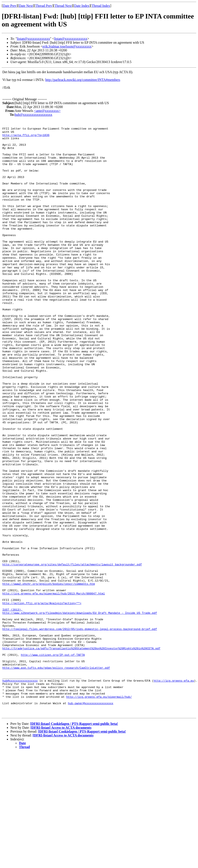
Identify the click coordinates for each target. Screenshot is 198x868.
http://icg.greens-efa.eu (174, 792)
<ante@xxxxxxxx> (47, 111)
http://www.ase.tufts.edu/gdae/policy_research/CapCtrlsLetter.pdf (56, 776)
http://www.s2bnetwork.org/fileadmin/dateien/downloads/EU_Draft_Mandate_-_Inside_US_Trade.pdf (80, 710)
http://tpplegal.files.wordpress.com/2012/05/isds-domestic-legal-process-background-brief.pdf (80, 730)
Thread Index (101, 6)
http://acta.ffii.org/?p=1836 (26, 137)
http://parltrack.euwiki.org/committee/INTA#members (83, 80)
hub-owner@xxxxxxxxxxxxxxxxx (91, 819)
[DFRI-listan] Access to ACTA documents (61, 843)
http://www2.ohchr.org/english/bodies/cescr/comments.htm (49, 675)
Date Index (82, 6)
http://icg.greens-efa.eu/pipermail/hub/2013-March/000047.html (54, 687)
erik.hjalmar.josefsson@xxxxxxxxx (67, 46)
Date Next (26, 6)
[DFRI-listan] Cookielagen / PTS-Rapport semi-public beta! (74, 839)
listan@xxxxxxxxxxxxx (33, 39)
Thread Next (63, 6)
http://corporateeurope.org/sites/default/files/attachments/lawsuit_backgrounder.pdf (72, 652)
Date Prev (10, 6)
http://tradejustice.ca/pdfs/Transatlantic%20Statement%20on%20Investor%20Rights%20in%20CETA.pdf (81, 753)
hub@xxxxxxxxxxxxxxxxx (34, 115)
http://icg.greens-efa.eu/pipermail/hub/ (99, 811)
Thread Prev (44, 6)
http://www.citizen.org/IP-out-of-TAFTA (53, 761)
